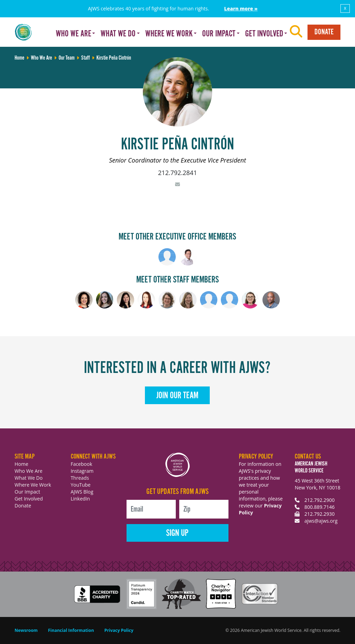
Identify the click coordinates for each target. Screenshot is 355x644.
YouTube (81, 485)
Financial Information (71, 630)
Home (21, 464)
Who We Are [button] (73, 34)
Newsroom (26, 630)
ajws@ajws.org (321, 521)
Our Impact (27, 492)
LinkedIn (80, 499)
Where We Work (33, 485)
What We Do (29, 478)
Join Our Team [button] (177, 396)
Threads (80, 478)
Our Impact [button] (219, 34)
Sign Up (177, 533)
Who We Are (28, 471)
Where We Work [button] (169, 34)
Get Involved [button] (264, 34)
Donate (324, 32)
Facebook (81, 464)
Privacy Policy (119, 630)
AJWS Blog (82, 492)
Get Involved (29, 499)
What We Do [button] (118, 34)
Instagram (82, 471)
